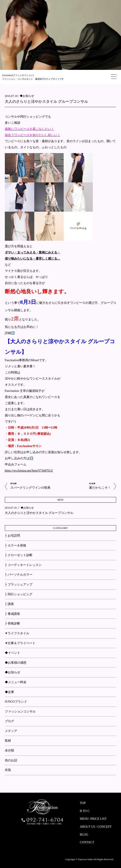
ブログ (9, 721)
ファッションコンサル (20, 712)
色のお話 (11, 760)
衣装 (8, 770)
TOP (83, 803)
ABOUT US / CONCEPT (96, 827)
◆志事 (9, 692)
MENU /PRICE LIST (93, 819)
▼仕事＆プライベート (20, 643)
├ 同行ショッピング (19, 594)
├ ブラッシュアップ (19, 584)
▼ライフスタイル (17, 633)
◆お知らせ (27, 96)
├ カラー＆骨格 (16, 545)
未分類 (9, 750)
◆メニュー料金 (16, 682)
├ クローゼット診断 (19, 555)
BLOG (84, 835)
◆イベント (13, 653)
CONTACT (87, 842)
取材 (8, 741)
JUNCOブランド (16, 702)
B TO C (85, 811)
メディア (11, 731)
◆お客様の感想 (16, 663)
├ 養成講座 (12, 614)
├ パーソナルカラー (19, 575)
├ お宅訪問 (12, 536)
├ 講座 (9, 604)
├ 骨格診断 (12, 623)
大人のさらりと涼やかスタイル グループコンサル (46, 102)
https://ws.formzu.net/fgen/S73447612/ (29, 471)
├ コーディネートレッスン (23, 565)
